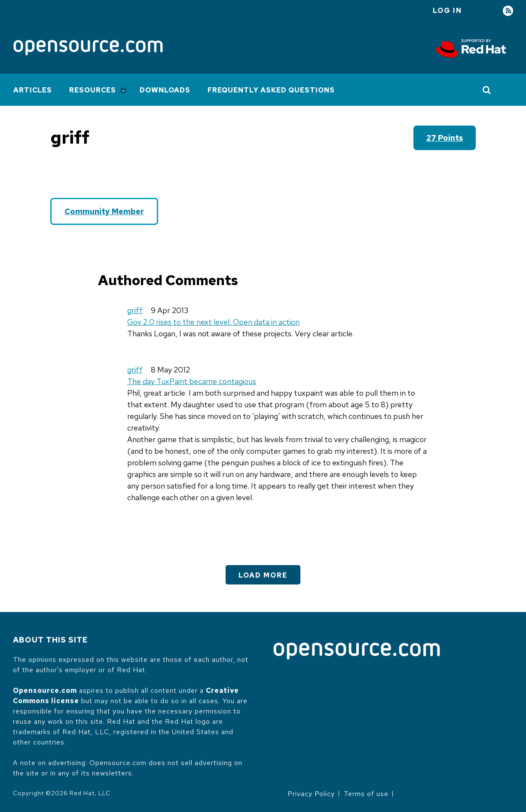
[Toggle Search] (487, 90)
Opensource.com (45, 691)
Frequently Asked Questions (271, 90)
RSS (508, 11)
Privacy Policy (311, 794)
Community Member (104, 211)
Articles (33, 90)
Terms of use (366, 794)
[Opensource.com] (88, 48)
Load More (263, 575)
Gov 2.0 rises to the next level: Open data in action (213, 322)
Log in (447, 11)
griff (135, 310)
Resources (93, 90)
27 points (445, 138)
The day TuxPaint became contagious (192, 381)
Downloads (165, 90)
